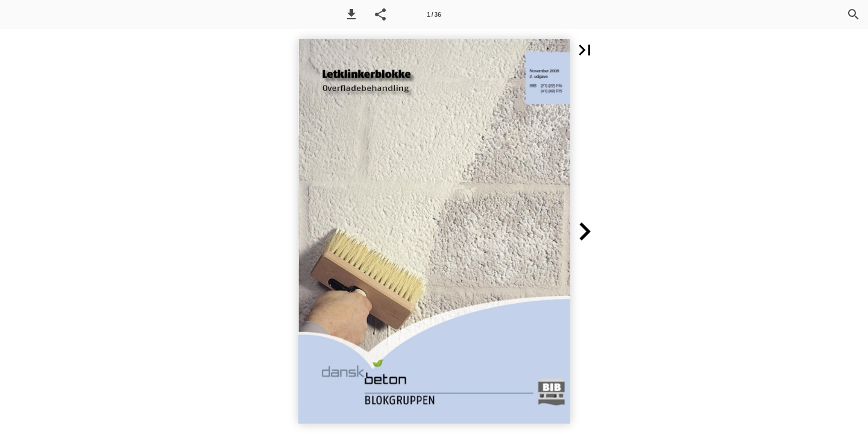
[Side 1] (434, 14)
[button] (351, 14)
